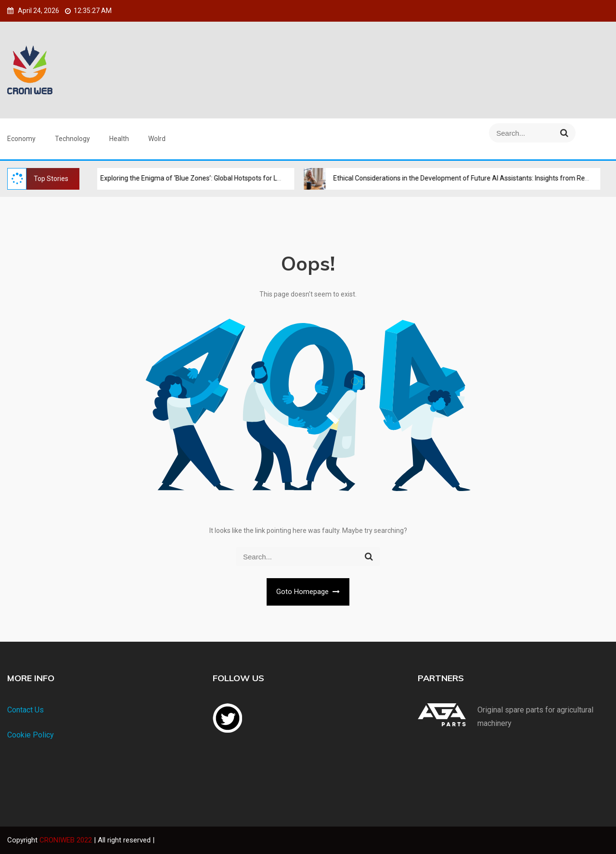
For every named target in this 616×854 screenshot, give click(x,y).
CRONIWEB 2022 (67, 840)
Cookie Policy (31, 735)
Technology (72, 139)
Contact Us (26, 710)
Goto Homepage (308, 592)
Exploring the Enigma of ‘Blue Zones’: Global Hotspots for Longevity (193, 178)
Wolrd (157, 139)
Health (119, 139)
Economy (21, 139)
